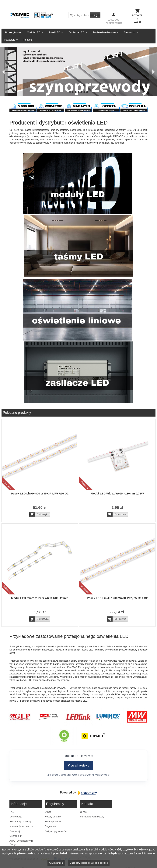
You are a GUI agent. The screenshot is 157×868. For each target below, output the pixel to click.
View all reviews (78, 766)
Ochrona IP (16, 836)
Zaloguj (114, 20)
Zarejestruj (114, 23)
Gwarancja (15, 831)
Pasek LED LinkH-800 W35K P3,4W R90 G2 (40, 493)
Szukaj (95, 15)
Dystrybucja (16, 817)
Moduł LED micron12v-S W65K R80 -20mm (40, 598)
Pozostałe (10, 40)
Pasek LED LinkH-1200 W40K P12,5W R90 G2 (117, 598)
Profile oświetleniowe (104, 32)
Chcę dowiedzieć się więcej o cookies (89, 863)
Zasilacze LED (76, 32)
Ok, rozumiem (56, 863)
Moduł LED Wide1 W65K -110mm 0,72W (117, 493)
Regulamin (51, 826)
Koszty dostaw (53, 817)
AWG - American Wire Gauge (21, 842)
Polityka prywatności (56, 831)
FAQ (12, 812)
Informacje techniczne (21, 826)
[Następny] (153, 72)
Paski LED (54, 32)
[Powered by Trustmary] (78, 793)
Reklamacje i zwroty (20, 821)
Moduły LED (34, 32)
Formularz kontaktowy (92, 817)
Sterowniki (130, 32)
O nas (48, 812)
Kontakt (28, 40)
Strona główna (13, 32)
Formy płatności (54, 821)
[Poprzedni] (4, 72)
